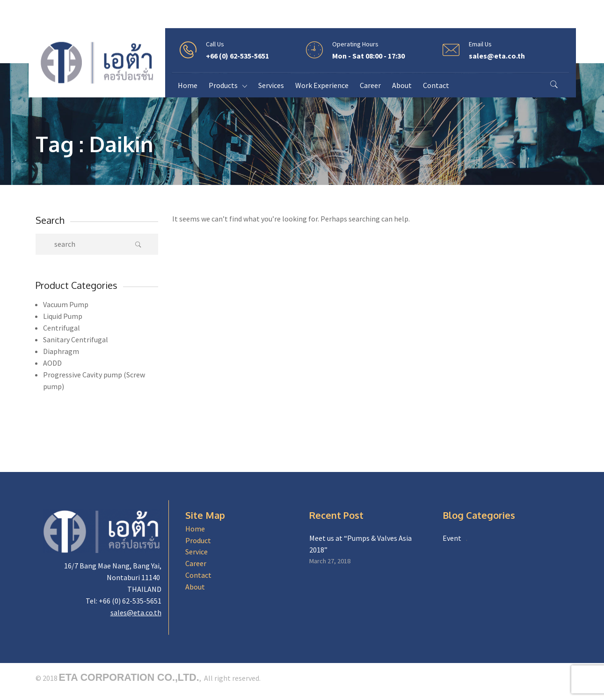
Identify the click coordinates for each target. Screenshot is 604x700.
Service (196, 552)
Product (198, 540)
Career (196, 563)
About (195, 587)
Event (452, 538)
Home (195, 529)
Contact (198, 575)
